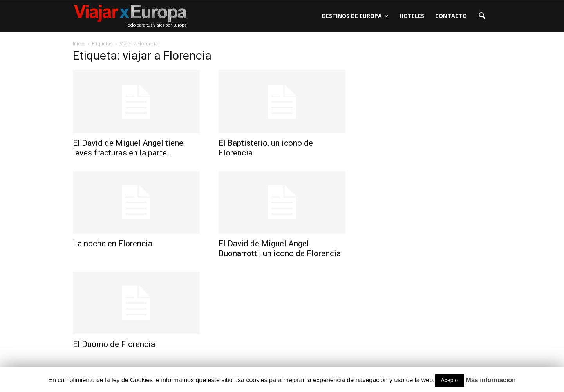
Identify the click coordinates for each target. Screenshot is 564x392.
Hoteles (412, 16)
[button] (482, 16)
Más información (491, 380)
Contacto (451, 16)
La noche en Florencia (113, 244)
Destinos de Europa (355, 16)
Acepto (450, 380)
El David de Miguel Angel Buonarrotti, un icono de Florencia (280, 248)
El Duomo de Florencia (114, 344)
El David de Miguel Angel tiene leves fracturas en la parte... (128, 148)
